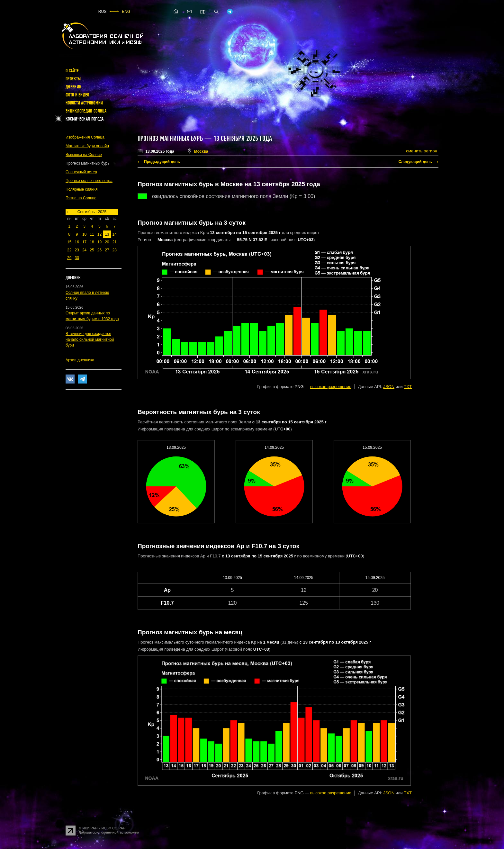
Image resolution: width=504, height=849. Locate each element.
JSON (389, 387)
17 (84, 242)
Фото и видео (77, 95)
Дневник (73, 87)
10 (84, 234)
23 (77, 250)
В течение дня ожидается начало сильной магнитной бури (90, 339)
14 (115, 234)
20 (107, 242)
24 (84, 250)
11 (92, 234)
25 (92, 250)
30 (77, 258)
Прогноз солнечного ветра (89, 181)
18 (92, 242)
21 (115, 242)
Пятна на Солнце (81, 198)
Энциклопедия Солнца (86, 111)
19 (99, 242)
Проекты (73, 79)
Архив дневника (80, 360)
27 (107, 250)
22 (69, 250)
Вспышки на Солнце (84, 155)
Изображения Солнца (85, 137)
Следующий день (415, 162)
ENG (126, 12)
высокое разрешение (331, 387)
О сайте (72, 71)
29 (69, 258)
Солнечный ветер (81, 172)
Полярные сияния (82, 189)
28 (115, 250)
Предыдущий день (162, 162)
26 (99, 250)
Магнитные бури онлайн (87, 146)
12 (99, 234)
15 (69, 242)
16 (77, 242)
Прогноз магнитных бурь (170, 139)
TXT (408, 387)
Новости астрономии (84, 103)
